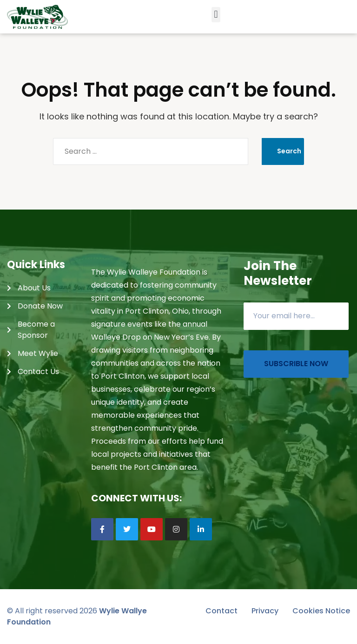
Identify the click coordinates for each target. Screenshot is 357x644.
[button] (216, 15)
